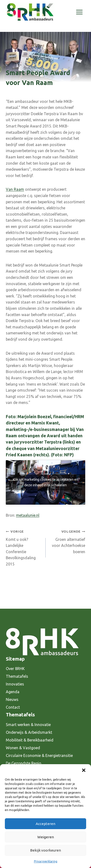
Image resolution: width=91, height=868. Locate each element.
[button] (84, 770)
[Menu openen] (79, 12)
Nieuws (12, 699)
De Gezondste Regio (24, 763)
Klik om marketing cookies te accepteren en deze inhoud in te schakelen (45, 482)
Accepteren (45, 824)
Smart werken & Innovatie (28, 725)
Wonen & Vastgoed (23, 748)
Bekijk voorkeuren (45, 850)
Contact (13, 707)
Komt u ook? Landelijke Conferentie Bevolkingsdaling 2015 (24, 547)
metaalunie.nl (28, 515)
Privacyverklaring (46, 861)
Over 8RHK (15, 669)
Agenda (13, 692)
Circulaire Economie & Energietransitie (39, 755)
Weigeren (46, 837)
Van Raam (15, 189)
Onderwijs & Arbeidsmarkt (29, 732)
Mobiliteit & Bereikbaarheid (30, 740)
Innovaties (15, 684)
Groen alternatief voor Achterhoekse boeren (67, 541)
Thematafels (17, 676)
